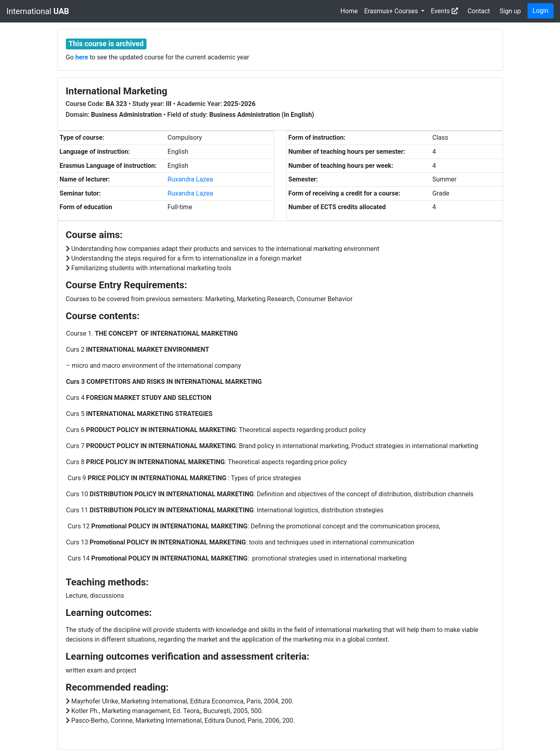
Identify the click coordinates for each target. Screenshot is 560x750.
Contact (479, 11)
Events (444, 11)
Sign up (510, 11)
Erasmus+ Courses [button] (392, 11)
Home (349, 11)
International (38, 11)
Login (541, 11)
